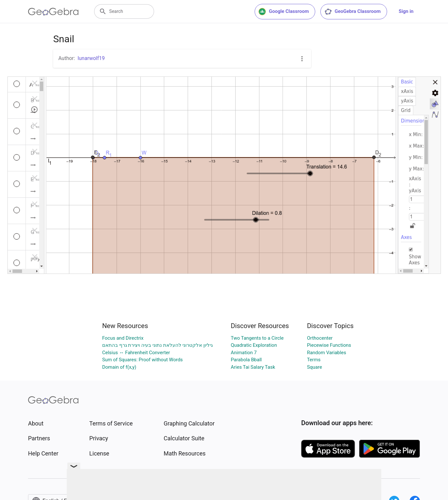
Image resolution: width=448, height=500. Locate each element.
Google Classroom (284, 12)
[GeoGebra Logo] (53, 12)
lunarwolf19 (91, 58)
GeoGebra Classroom (352, 12)
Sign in (406, 11)
